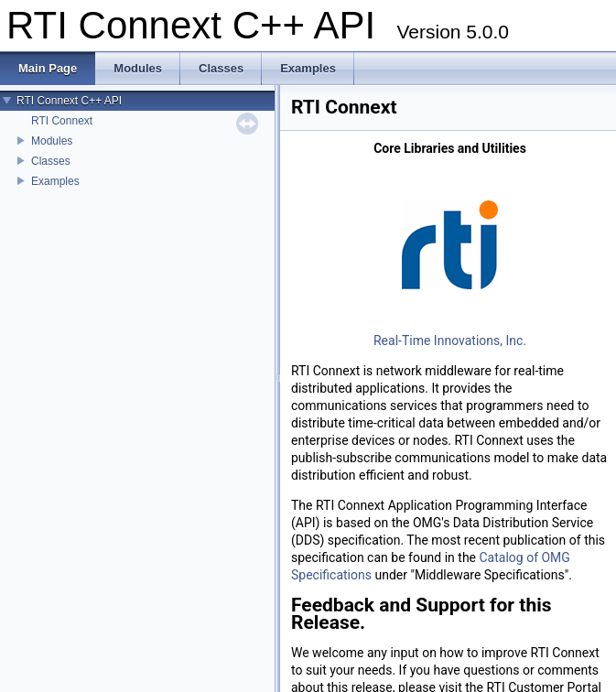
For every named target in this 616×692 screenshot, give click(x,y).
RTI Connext (62, 121)
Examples (55, 181)
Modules (52, 141)
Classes (51, 161)
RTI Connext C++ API (69, 101)
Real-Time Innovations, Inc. (450, 341)
